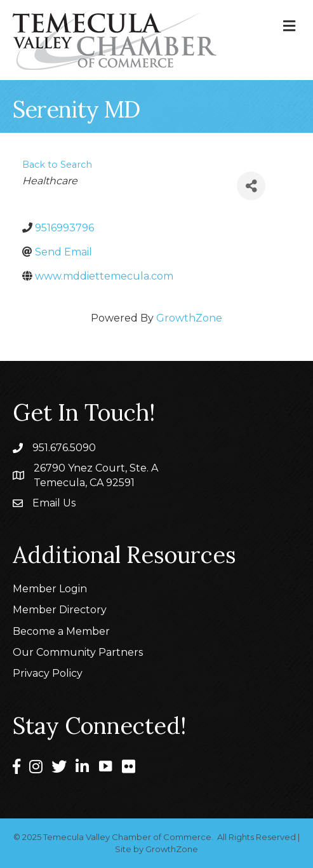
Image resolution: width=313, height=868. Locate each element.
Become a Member (61, 631)
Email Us (54, 503)
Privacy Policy (48, 673)
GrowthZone (189, 318)
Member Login (50, 589)
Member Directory (60, 610)
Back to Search (57, 165)
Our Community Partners (78, 652)
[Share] (251, 186)
